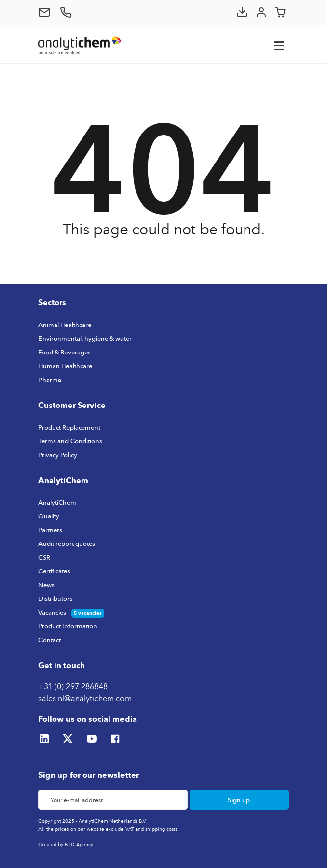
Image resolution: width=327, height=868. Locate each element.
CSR (44, 557)
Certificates (54, 571)
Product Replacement (69, 427)
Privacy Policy (58, 455)
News (46, 585)
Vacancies (52, 612)
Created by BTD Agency (66, 844)
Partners (50, 530)
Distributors (55, 598)
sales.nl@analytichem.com (85, 698)
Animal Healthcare (65, 325)
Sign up (239, 800)
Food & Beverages (65, 352)
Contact (50, 640)
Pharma (50, 380)
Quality (49, 516)
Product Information (68, 626)
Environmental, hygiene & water (85, 338)
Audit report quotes (67, 543)
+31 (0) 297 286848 (73, 686)
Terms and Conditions (70, 441)
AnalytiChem (57, 502)
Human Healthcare (65, 366)
